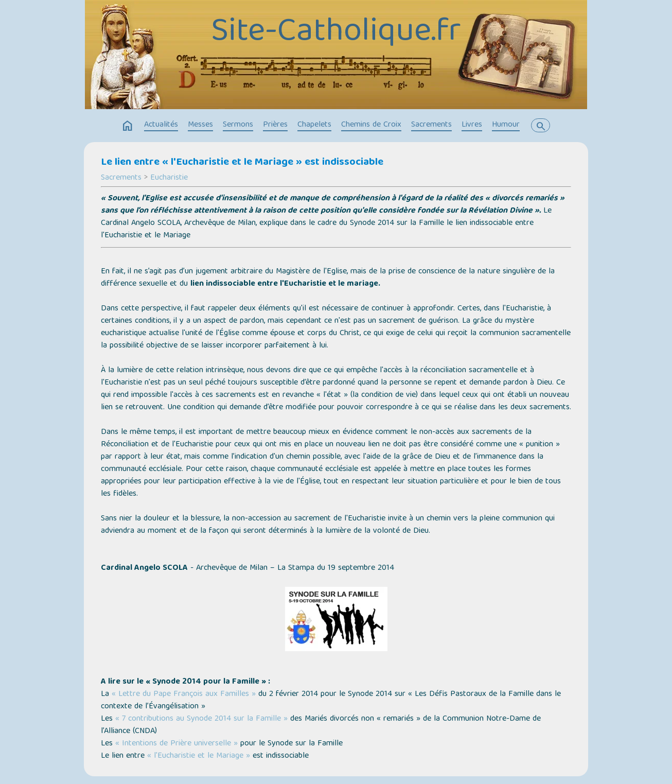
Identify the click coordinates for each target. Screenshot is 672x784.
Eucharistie (169, 178)
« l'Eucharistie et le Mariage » (199, 756)
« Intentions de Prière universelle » (176, 744)
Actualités (161, 125)
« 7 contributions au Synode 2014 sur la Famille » (201, 719)
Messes (200, 125)
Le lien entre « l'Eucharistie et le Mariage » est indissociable (242, 163)
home (128, 126)
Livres (472, 125)
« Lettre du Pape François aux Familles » (184, 694)
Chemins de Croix (371, 125)
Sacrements (431, 125)
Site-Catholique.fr (336, 33)
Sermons (238, 125)
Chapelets (314, 125)
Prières (275, 125)
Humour (506, 125)
